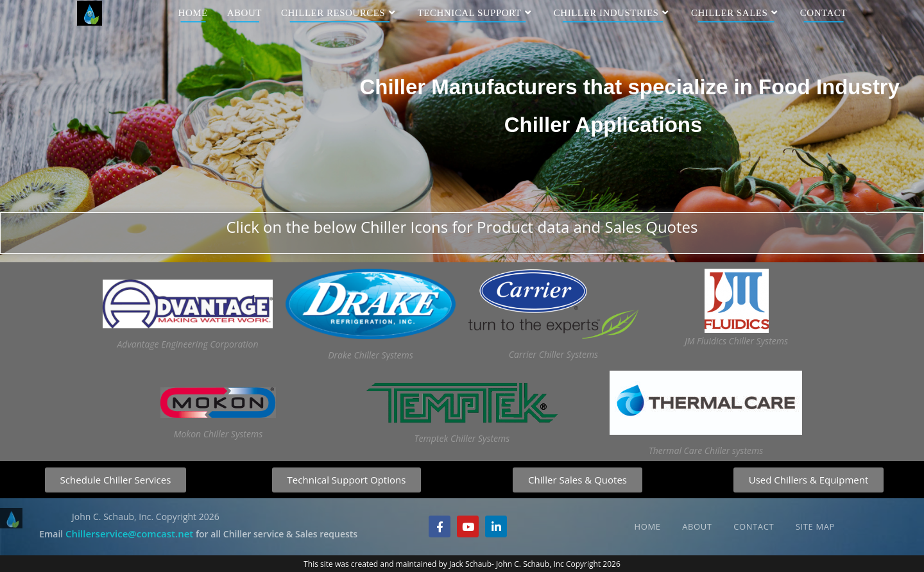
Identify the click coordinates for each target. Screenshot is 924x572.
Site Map (815, 526)
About (697, 526)
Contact (754, 526)
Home (648, 526)
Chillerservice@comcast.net (129, 534)
